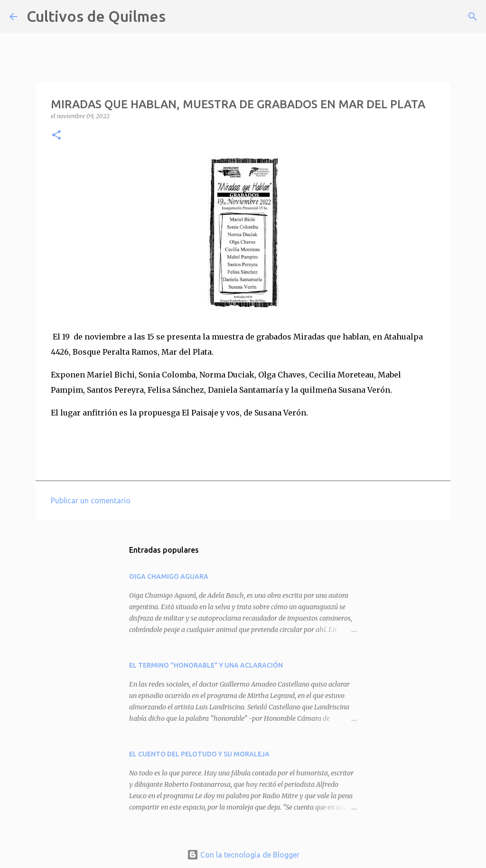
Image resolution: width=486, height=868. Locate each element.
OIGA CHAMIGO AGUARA (169, 576)
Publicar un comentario (91, 500)
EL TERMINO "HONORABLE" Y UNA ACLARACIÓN (206, 665)
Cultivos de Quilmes (96, 16)
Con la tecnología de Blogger (243, 855)
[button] (56, 136)
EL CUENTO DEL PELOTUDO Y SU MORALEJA (199, 754)
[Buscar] (179, 17)
